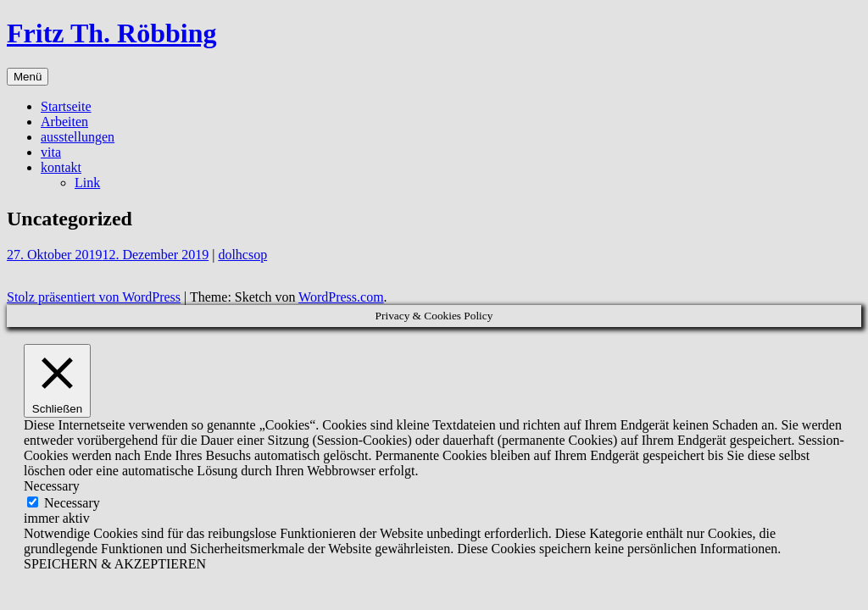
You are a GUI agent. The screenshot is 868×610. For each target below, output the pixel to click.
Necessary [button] (52, 486)
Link (87, 183)
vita (51, 152)
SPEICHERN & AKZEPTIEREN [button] (115, 564)
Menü (28, 77)
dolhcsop (242, 255)
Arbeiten (64, 122)
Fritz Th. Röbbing (111, 33)
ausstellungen (78, 137)
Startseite (66, 106)
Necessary (72, 503)
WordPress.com (341, 297)
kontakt (61, 167)
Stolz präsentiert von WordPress (94, 297)
